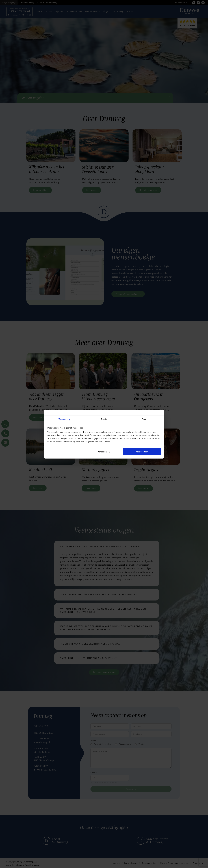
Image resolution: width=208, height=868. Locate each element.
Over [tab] (144, 419)
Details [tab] (104, 419)
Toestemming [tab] (64, 419)
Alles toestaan (142, 452)
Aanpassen (104, 452)
